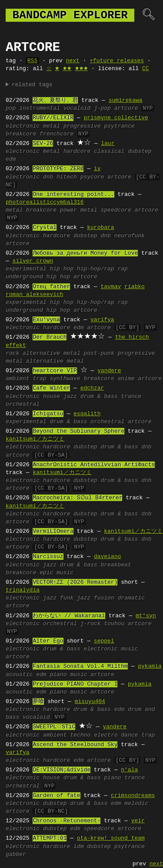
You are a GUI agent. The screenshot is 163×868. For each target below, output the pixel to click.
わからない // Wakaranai (69, 616)
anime (126, 379)
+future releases (117, 61)
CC (146, 69)
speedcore (116, 210)
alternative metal (55, 361)
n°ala (129, 770)
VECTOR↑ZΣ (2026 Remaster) (75, 582)
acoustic (19, 675)
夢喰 (38, 702)
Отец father (51, 287)
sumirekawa (126, 101)
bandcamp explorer (70, 15)
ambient (18, 379)
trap (39, 379)
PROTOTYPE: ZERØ (58, 169)
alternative (41, 353)
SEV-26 (43, 144)
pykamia (150, 666)
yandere (109, 371)
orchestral (23, 404)
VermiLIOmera (53, 532)
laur (108, 144)
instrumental (40, 108)
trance (131, 397)
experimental (26, 269)
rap (122, 269)
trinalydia (23, 590)
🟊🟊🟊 (81, 69)
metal (52, 126)
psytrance (119, 126)
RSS (32, 61)
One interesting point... (73, 195)
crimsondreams (133, 796)
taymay (111, 287)
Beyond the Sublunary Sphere (78, 431)
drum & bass (99, 397)
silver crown (33, 261)
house (52, 397)
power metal (79, 210)
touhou (114, 624)
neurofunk (130, 236)
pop (11, 108)
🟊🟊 (67, 69)
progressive (82, 126)
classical (109, 151)
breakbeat (116, 565)
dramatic (131, 598)
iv (97, 169)
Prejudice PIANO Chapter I (75, 684)
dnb (48, 177)
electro (106, 735)
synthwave (65, 379)
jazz (70, 397)
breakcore (21, 134)
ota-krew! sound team (111, 838)
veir (138, 821)
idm (78, 847)
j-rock (91, 624)
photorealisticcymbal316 (45, 202)
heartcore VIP (55, 371)
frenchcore (57, 134)
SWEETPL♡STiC (54, 727)
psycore (92, 177)
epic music (57, 573)
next (73, 61)
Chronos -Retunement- (67, 821)
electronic (23, 126)
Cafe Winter (51, 388)
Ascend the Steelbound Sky (75, 745)
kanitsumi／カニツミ (35, 439)
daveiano (107, 557)
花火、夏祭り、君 (55, 101)
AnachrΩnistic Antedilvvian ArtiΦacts (94, 465)
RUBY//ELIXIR (53, 118)
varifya (102, 320)
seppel (104, 641)
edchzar (92, 388)
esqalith (87, 414)
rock (12, 353)
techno (80, 735)
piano (112, 778)
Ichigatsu (48, 414)
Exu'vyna (46, 320)
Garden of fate (56, 796)
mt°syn (146, 616)
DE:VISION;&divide (62, 770)
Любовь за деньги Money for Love (85, 253)
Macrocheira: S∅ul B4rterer (78, 498)
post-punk (99, 353)
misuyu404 (90, 702)
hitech (67, 177)
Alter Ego (48, 641)
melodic (136, 804)
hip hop (62, 269)
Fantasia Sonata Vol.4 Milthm (80, 666)
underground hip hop (38, 277)
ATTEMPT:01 (50, 838)
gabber (16, 855)
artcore (126, 108)
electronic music (111, 649)
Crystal (45, 228)
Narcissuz (48, 557)
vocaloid (77, 108)
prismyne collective (116, 118)
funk (67, 598)
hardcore (77, 151)
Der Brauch (50, 337)
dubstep (140, 151)
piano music (68, 675)
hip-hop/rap (96, 269)
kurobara (100, 228)
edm (11, 159)
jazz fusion (96, 598)
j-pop (102, 108)
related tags (32, 85)
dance (129, 735)
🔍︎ (148, 15)
